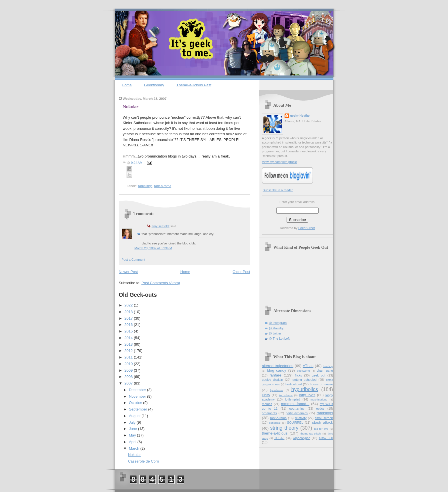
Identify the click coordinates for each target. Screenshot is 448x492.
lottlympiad (293, 399)
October (136, 403)
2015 (129, 331)
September (138, 409)
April (133, 442)
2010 (129, 364)
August (135, 416)
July (133, 422)
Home (127, 85)
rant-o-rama (163, 186)
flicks (298, 375)
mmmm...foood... (295, 404)
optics (320, 409)
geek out (318, 375)
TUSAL (279, 438)
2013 (129, 344)
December (138, 390)
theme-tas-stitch (311, 434)
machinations (319, 400)
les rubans (286, 395)
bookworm (303, 371)
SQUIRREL (295, 423)
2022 (129, 305)
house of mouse (321, 384)
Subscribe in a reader (278, 190)
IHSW (266, 395)
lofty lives (307, 395)
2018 (129, 312)
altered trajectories (278, 366)
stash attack (322, 422)
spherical (275, 423)
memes (267, 404)
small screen (324, 418)
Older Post (241, 272)
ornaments (269, 413)
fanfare (276, 375)
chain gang (325, 371)
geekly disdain (273, 380)
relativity (301, 418)
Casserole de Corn (143, 461)
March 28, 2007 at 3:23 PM (153, 248)
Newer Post (128, 272)
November (138, 396)
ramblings (145, 186)
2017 (129, 318)
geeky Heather (301, 115)
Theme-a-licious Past (194, 85)
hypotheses (277, 390)
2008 (129, 377)
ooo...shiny (297, 409)
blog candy (276, 370)
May (133, 435)
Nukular (131, 107)
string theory (284, 428)
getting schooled (305, 380)
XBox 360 (326, 438)
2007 (129, 383)
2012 (129, 351)
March (135, 448)
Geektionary (154, 85)
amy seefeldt (161, 226)
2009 (129, 370)
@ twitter (275, 333)
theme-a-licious (275, 433)
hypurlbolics (305, 389)
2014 (129, 338)
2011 (129, 357)
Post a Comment (133, 260)
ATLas (308, 366)
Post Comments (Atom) (161, 283)
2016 (129, 325)
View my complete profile (280, 162)
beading (328, 366)
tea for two (321, 429)
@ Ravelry (276, 328)
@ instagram (278, 323)
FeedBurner (307, 228)
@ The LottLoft (279, 338)
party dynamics (297, 413)
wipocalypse (301, 438)
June (133, 429)
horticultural (294, 384)
